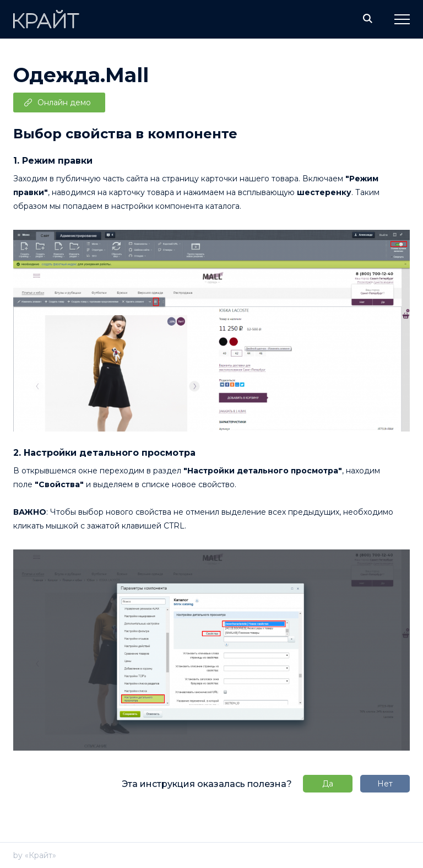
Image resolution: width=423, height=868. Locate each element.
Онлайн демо (64, 103)
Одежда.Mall (81, 75)
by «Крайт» (35, 855)
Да (328, 784)
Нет (385, 784)
